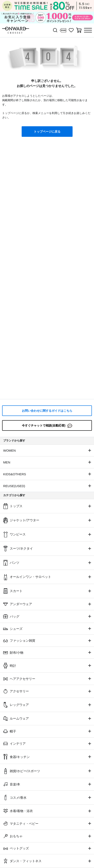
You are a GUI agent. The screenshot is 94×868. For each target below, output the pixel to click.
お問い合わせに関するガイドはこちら (47, 411)
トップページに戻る (47, 132)
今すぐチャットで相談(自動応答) (47, 426)
